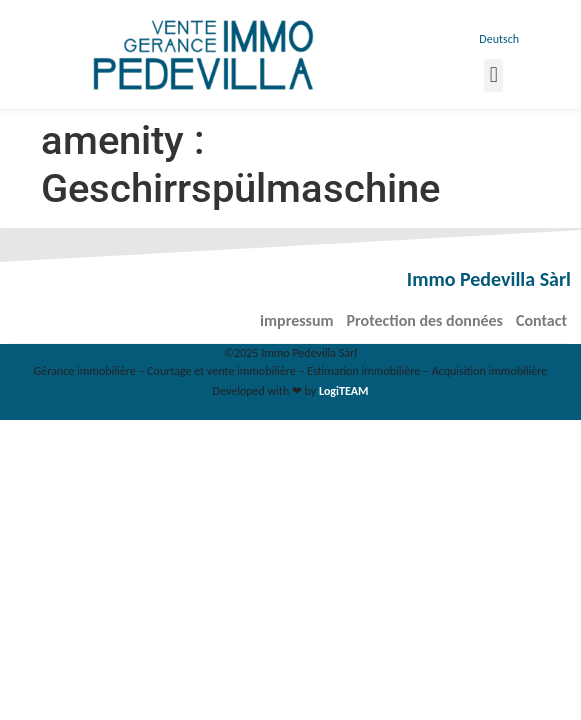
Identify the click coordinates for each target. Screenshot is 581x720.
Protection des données (425, 320)
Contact (541, 320)
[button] (493, 75)
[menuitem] (497, 39)
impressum (296, 320)
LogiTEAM (343, 391)
